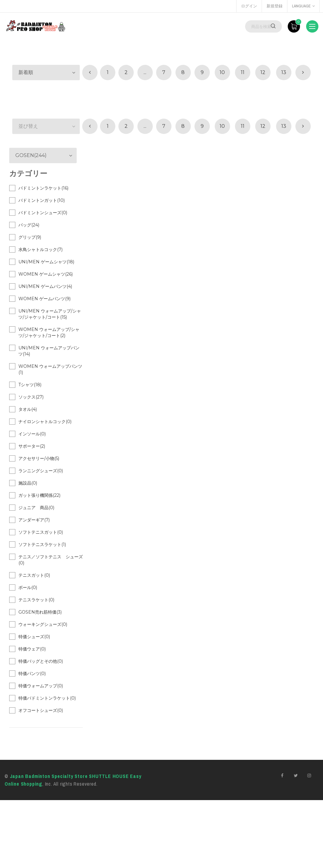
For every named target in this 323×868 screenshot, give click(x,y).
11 (243, 72)
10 (222, 72)
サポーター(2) (32, 446)
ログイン (249, 6)
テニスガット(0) (34, 575)
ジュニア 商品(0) (36, 508)
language (303, 6)
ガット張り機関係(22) (39, 495)
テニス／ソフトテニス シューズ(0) (51, 560)
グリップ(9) (30, 237)
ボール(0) (28, 587)
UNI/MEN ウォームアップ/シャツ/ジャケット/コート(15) (50, 314)
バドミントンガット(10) (42, 200)
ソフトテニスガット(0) (41, 532)
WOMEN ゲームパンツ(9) (44, 299)
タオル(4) (28, 409)
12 (263, 72)
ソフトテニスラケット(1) (42, 544)
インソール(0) (32, 434)
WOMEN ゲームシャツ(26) (46, 274)
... (145, 72)
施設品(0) (28, 483)
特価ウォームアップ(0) (41, 686)
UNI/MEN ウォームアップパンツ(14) (49, 351)
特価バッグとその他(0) (41, 661)
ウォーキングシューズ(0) (43, 624)
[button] (46, 73)
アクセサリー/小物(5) (39, 458)
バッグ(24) (29, 225)
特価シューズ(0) (34, 637)
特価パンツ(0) (32, 674)
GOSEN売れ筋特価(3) (40, 612)
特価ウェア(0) (32, 649)
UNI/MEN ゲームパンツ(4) (45, 286)
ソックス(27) (31, 397)
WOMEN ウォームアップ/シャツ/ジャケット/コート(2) (49, 332)
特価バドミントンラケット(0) (47, 698)
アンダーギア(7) (34, 520)
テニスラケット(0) (36, 600)
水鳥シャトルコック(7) (40, 249)
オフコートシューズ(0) (41, 710)
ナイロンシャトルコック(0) (45, 422)
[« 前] (90, 73)
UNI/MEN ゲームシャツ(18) (46, 262)
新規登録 (275, 6)
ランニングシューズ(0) (41, 471)
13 (284, 72)
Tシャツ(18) (30, 385)
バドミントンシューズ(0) (43, 213)
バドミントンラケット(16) (43, 188)
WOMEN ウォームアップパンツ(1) (50, 369)
